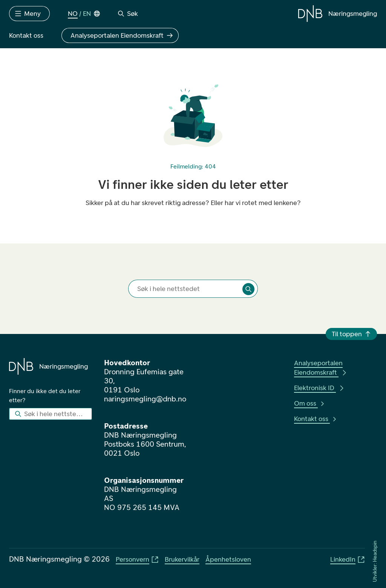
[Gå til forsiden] (338, 14)
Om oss (310, 403)
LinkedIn (348, 559)
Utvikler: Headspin (375, 561)
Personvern (137, 559)
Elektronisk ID (320, 388)
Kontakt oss (316, 419)
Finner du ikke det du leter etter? (45, 396)
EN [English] (87, 14)
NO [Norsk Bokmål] (73, 14)
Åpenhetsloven (228, 559)
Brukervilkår (182, 559)
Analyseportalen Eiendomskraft (321, 368)
